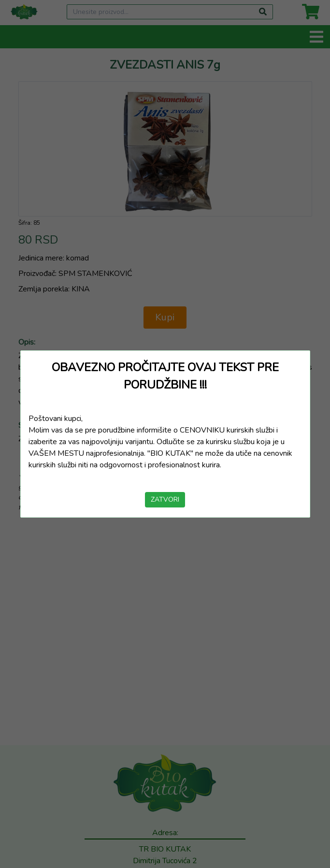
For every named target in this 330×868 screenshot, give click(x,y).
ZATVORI (165, 499)
